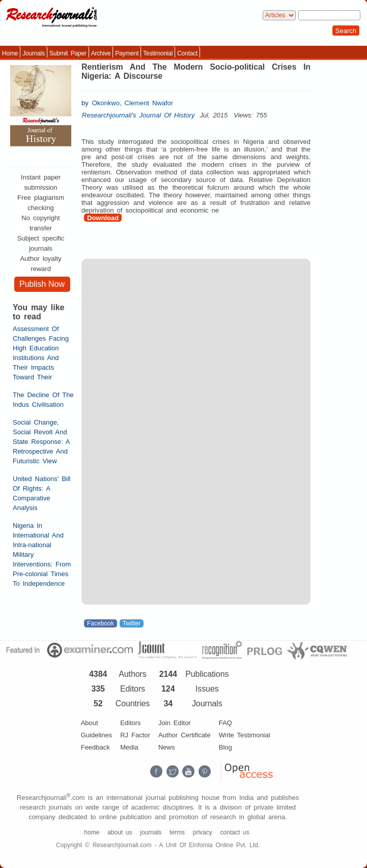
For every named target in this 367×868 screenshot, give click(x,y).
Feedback (95, 747)
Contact (187, 53)
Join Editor (175, 723)
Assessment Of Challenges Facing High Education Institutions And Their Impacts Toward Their (41, 353)
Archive (101, 53)
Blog (225, 747)
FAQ (225, 723)
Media (129, 747)
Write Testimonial (245, 735)
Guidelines (96, 735)
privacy (203, 832)
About (90, 723)
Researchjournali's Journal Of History (138, 115)
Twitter (132, 623)
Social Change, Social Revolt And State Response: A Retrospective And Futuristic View (41, 442)
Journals (34, 53)
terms (177, 832)
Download (103, 218)
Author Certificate (185, 735)
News (167, 747)
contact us (235, 832)
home (92, 832)
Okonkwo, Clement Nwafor (133, 103)
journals (151, 832)
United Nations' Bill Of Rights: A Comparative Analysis (42, 493)
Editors (130, 723)
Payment (127, 53)
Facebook (101, 623)
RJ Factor (135, 735)
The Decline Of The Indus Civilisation (43, 400)
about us (120, 832)
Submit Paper (68, 53)
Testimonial (158, 53)
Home (10, 53)
